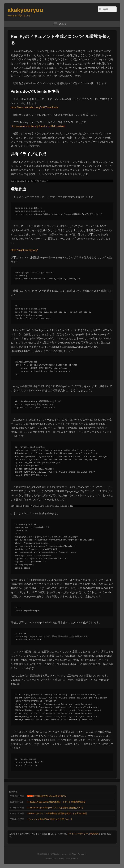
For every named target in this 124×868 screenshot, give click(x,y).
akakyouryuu (25, 10)
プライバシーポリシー (78, 834)
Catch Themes (72, 859)
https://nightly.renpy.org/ (24, 250)
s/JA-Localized (57, 126)
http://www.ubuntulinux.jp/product (30, 126)
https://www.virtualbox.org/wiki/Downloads (35, 107)
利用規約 (94, 834)
